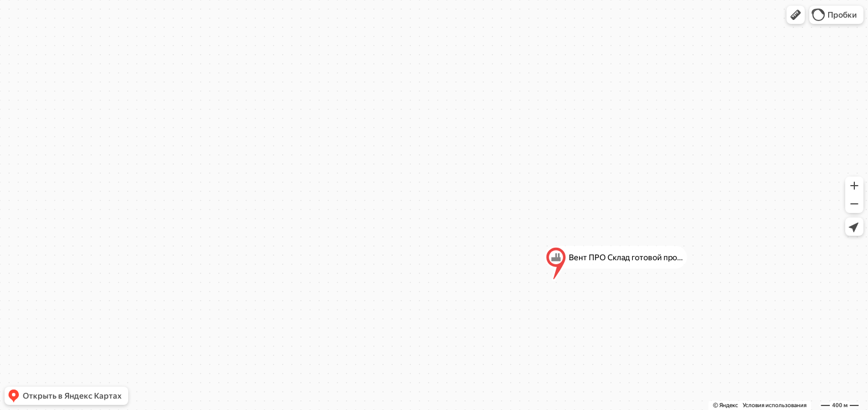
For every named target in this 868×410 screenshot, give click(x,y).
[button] (796, 15)
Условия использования (775, 405)
